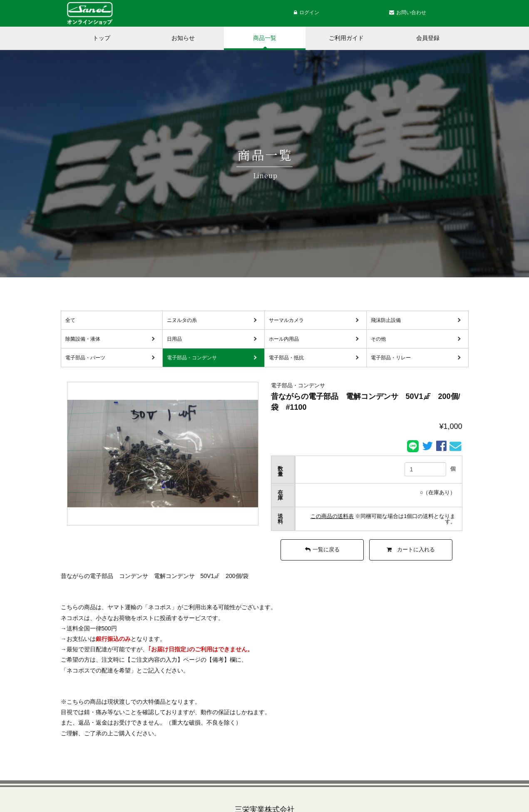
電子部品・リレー (391, 358)
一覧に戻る (322, 549)
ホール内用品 (284, 339)
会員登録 (428, 38)
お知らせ (183, 38)
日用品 (174, 339)
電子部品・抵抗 (286, 358)
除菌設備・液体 (83, 339)
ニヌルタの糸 (182, 320)
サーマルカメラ (286, 320)
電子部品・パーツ (85, 358)
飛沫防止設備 (386, 320)
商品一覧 (265, 38)
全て (70, 320)
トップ (102, 38)
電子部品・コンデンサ (192, 358)
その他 (378, 339)
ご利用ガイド (346, 38)
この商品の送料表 (332, 516)
